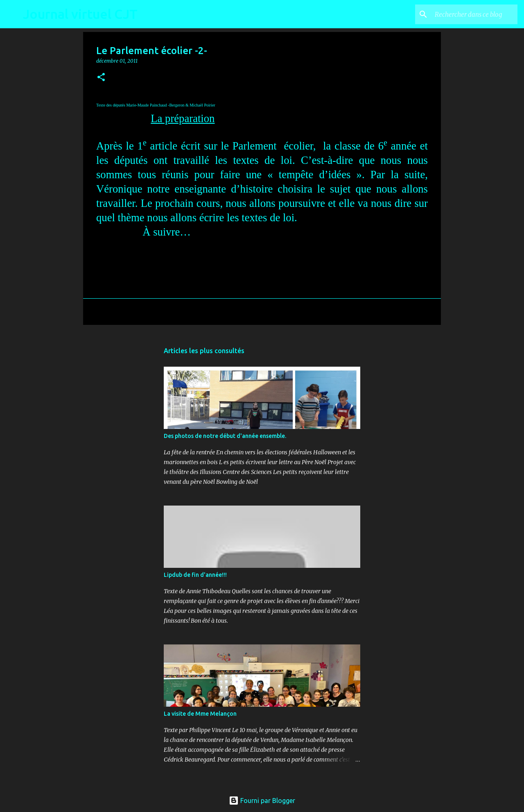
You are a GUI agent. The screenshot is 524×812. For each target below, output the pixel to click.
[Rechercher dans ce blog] (474, 14)
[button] (101, 78)
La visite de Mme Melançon (200, 714)
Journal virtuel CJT (80, 14)
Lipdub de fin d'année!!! (195, 575)
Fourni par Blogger (262, 801)
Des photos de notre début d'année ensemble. (225, 436)
